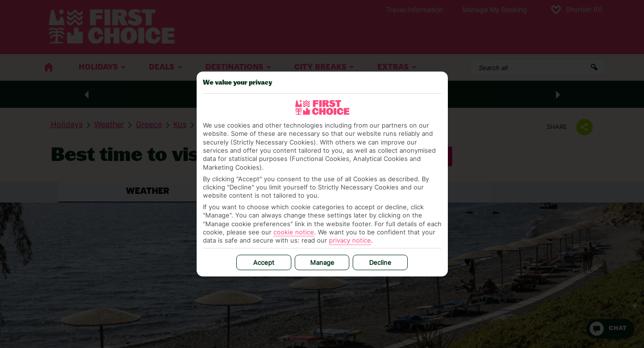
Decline (380, 262)
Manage (322, 262)
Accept (264, 262)
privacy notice (350, 240)
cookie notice (294, 232)
